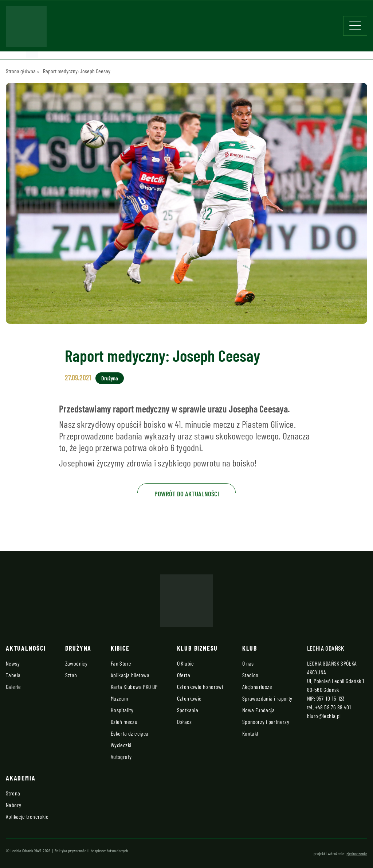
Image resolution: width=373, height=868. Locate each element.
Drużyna (110, 378)
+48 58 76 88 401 (333, 707)
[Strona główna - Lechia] (26, 29)
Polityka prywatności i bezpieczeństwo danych (91, 850)
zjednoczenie (357, 853)
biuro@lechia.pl (324, 716)
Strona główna (21, 71)
